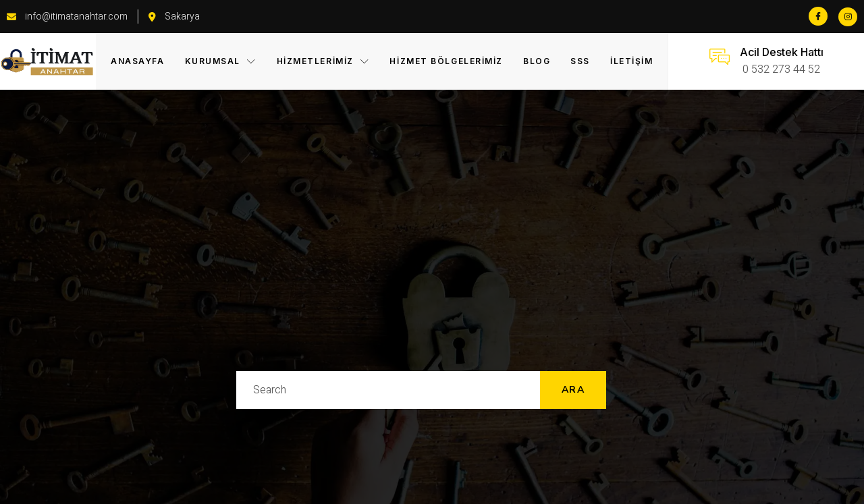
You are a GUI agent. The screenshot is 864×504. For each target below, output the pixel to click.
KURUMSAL (221, 61)
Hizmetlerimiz (323, 61)
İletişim (631, 61)
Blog (537, 61)
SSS (580, 61)
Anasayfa (137, 61)
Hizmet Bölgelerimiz (446, 61)
